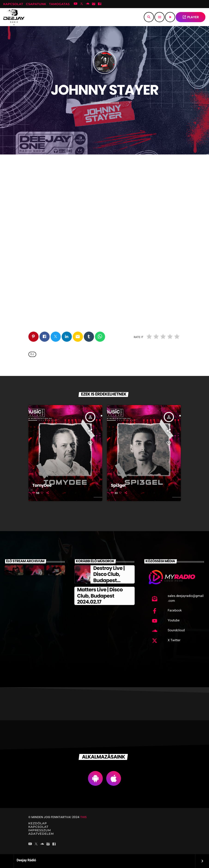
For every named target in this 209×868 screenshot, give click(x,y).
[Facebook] (100, 4)
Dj (32, 354)
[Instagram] (94, 4)
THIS (83, 817)
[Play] (170, 17)
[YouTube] (76, 4)
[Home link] (14, 17)
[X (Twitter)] (82, 4)
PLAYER (191, 17)
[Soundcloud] (88, 4)
